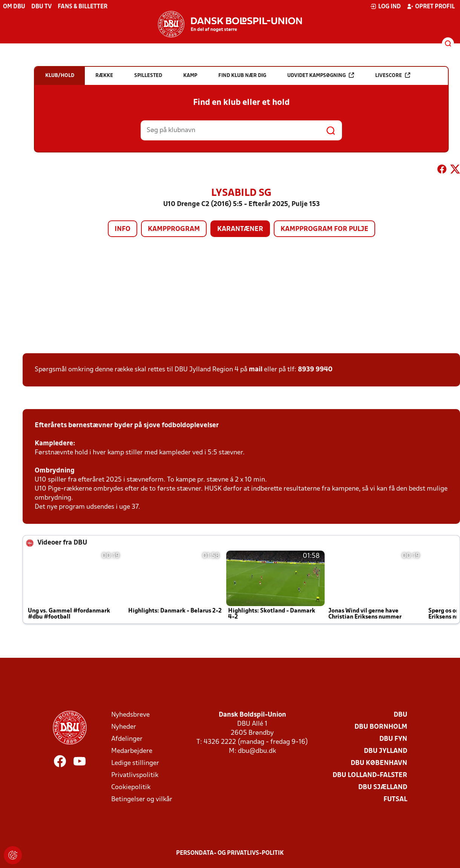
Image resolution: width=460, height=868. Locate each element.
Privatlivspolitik (135, 775)
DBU (400, 715)
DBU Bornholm (381, 727)
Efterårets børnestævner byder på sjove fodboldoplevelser (127, 426)
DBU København (379, 763)
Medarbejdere (132, 751)
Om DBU (14, 7)
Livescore (393, 75)
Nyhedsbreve (130, 715)
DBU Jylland (386, 751)
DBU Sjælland (383, 787)
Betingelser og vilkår (142, 800)
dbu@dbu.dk (257, 751)
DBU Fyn (393, 739)
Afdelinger (127, 739)
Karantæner (240, 229)
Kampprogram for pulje (324, 229)
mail (256, 370)
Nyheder (124, 727)
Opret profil (431, 6)
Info (123, 229)
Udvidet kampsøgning (321, 75)
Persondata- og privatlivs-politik (230, 853)
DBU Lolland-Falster (370, 775)
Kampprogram (174, 229)
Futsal (395, 800)
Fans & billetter (83, 7)
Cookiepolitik (131, 787)
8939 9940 (315, 370)
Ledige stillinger (135, 763)
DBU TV (41, 7)
